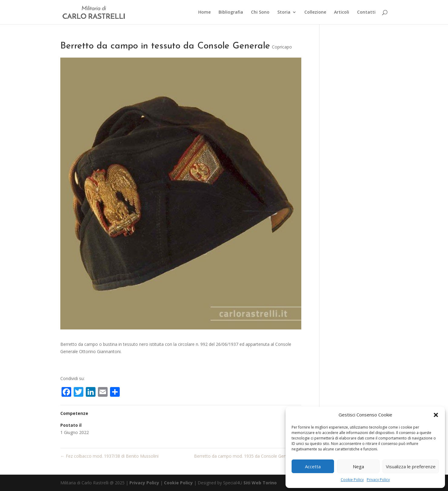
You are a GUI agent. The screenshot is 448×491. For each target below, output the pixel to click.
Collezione (315, 12)
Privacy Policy (378, 480)
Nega (358, 466)
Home (204, 12)
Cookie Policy (352, 480)
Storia (284, 12)
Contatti (366, 12)
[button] (436, 415)
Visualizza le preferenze (411, 466)
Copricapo (282, 47)
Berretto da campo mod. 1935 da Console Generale (248, 456)
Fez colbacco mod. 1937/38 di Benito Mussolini (109, 456)
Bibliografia (231, 12)
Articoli (342, 12)
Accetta (313, 466)
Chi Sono (260, 12)
